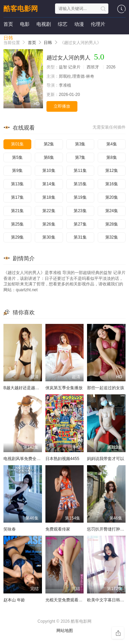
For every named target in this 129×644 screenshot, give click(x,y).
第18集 (49, 197)
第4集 (112, 144)
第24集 (112, 211)
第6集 (49, 157)
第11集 (80, 171)
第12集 (112, 171)
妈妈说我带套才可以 (106, 459)
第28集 (112, 224)
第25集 (17, 224)
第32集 (112, 237)
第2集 (49, 144)
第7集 (80, 157)
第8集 (112, 157)
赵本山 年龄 (14, 600)
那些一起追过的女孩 (106, 388)
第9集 (17, 171)
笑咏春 (10, 529)
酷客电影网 (21, 9)
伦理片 (98, 24)
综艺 (63, 24)
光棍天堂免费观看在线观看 (70, 600)
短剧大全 (30, 38)
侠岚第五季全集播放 (64, 388)
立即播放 (62, 106)
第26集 (49, 224)
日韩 (8, 38)
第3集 (80, 144)
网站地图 (65, 631)
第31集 (80, 237)
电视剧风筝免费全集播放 (26, 459)
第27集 (80, 224)
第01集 (17, 144)
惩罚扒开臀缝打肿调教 (108, 529)
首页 (8, 24)
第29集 (17, 237)
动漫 (79, 24)
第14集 (49, 184)
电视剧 (44, 24)
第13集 (17, 184)
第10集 (49, 171)
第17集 (17, 197)
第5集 (17, 157)
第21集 (17, 211)
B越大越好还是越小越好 (25, 388)
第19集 (80, 197)
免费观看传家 (58, 529)
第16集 (112, 184)
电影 (25, 24)
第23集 (80, 211)
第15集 (80, 184)
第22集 (49, 211)
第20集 (112, 197)
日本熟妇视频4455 (62, 459)
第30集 (49, 237)
